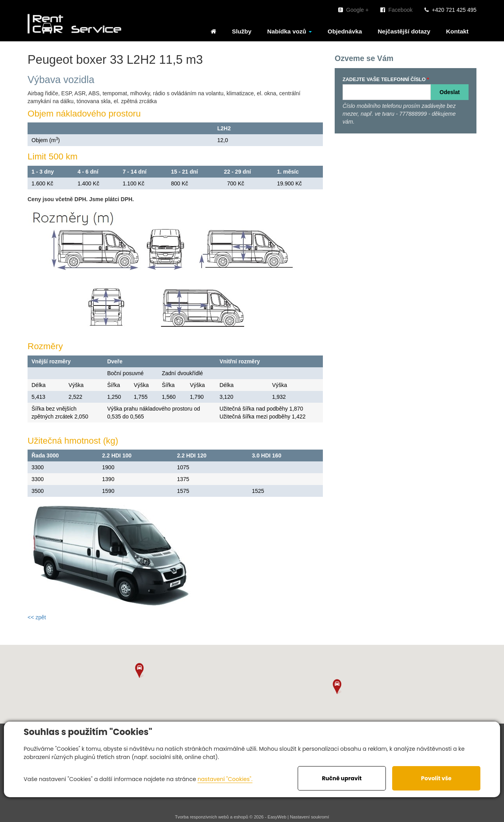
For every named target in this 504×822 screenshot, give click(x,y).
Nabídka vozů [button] (290, 31)
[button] (139, 671)
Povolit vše (436, 778)
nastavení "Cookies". (225, 779)
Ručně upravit (342, 778)
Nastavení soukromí (309, 817)
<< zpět (37, 617)
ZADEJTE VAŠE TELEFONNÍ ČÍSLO (384, 80)
